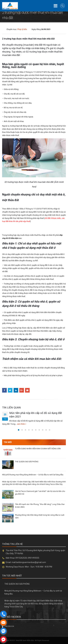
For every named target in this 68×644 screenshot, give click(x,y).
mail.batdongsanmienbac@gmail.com (29, 562)
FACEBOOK (10, 626)
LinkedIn (16, 390)
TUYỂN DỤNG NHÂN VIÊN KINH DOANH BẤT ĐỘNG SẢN (38, 449)
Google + (22, 390)
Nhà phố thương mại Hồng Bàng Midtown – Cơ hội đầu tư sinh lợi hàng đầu (33, 475)
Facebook (4, 390)
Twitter (10, 390)
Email (27, 390)
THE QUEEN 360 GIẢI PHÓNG (27, 462)
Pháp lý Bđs (22, 29)
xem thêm (22, 424)
